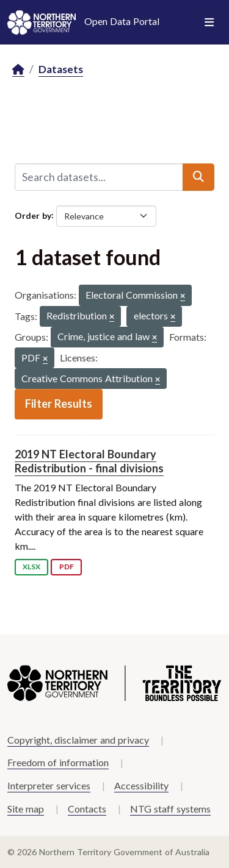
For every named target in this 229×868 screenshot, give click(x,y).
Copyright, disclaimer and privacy (78, 740)
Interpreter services (49, 785)
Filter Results (59, 404)
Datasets (61, 69)
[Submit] (198, 177)
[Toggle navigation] (209, 23)
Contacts (87, 809)
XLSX (31, 567)
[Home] (18, 70)
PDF (67, 567)
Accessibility (141, 785)
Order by (33, 215)
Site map (26, 809)
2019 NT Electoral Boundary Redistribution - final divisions (89, 461)
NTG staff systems (170, 809)
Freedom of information (58, 762)
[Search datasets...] (99, 177)
